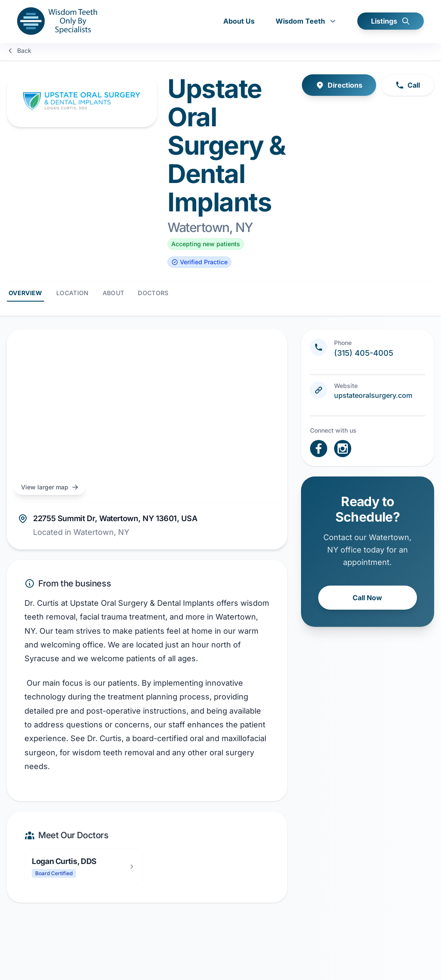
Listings (391, 21)
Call (408, 85)
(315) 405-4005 (364, 353)
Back (19, 50)
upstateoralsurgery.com (373, 395)
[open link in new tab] (319, 449)
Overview (26, 293)
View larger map (50, 487)
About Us (239, 21)
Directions (339, 85)
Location (73, 293)
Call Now (367, 598)
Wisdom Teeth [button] (306, 21)
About (114, 293)
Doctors (153, 293)
